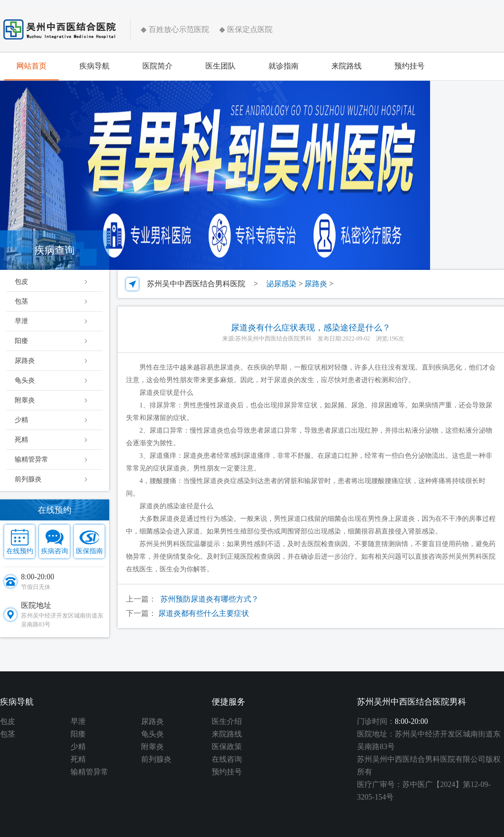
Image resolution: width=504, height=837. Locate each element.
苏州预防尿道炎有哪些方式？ (210, 599)
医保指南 (89, 551)
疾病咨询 (55, 551)
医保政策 (227, 747)
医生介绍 (227, 721)
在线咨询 (227, 759)
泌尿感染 (281, 284)
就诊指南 (283, 66)
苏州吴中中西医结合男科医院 (196, 284)
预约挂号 (409, 66)
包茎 (21, 301)
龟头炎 (25, 380)
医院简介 (157, 66)
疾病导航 (94, 66)
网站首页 (31, 66)
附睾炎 (25, 400)
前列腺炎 (28, 479)
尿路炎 (25, 360)
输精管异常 (31, 459)
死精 (21, 440)
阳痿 (21, 341)
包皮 (21, 281)
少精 (21, 420)
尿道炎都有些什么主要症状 (204, 613)
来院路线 (346, 66)
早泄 (21, 321)
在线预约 (20, 551)
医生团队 (220, 66)
